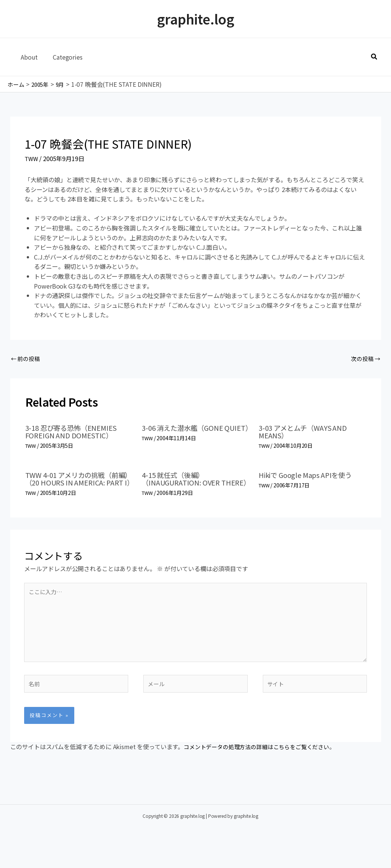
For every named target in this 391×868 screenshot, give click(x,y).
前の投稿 (27, 359)
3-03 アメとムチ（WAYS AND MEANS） (307, 433)
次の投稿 (364, 359)
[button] (374, 57)
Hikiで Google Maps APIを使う (310, 476)
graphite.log (195, 19)
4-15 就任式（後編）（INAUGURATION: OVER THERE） (185, 483)
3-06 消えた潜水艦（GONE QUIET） (186, 433)
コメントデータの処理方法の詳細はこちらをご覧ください (261, 764)
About (28, 57)
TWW (32, 158)
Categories (63, 57)
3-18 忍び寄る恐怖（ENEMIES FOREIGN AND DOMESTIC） (75, 433)
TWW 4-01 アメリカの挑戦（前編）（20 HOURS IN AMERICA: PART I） (77, 483)
